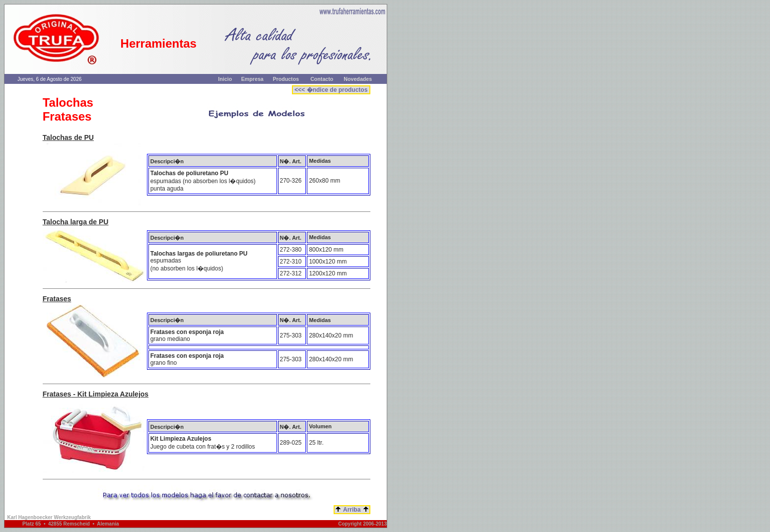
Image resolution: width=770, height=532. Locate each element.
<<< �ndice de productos (331, 90)
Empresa (252, 79)
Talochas (58, 137)
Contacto (322, 79)
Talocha (56, 222)
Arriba (352, 510)
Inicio (225, 79)
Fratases (57, 299)
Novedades (358, 79)
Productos (286, 79)
